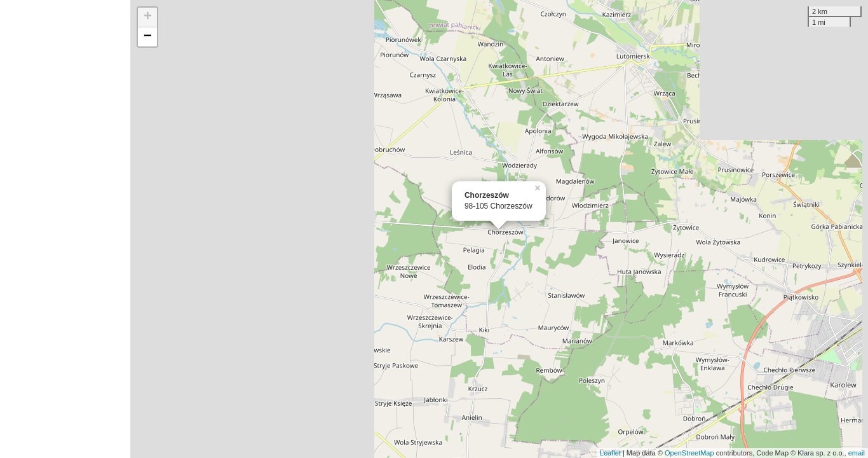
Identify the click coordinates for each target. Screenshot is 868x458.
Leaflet (610, 453)
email (857, 453)
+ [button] (148, 17)
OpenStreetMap (689, 453)
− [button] (148, 37)
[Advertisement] (65, 229)
